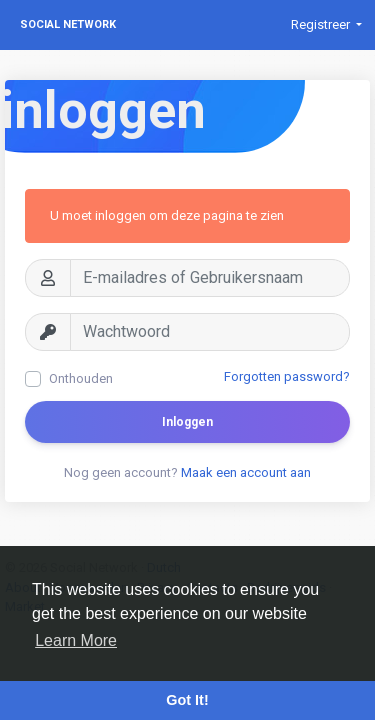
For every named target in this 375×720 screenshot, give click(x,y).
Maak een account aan (246, 472)
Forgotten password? (287, 376)
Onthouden (81, 378)
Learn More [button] (76, 640)
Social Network (68, 24)
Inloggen (187, 422)
